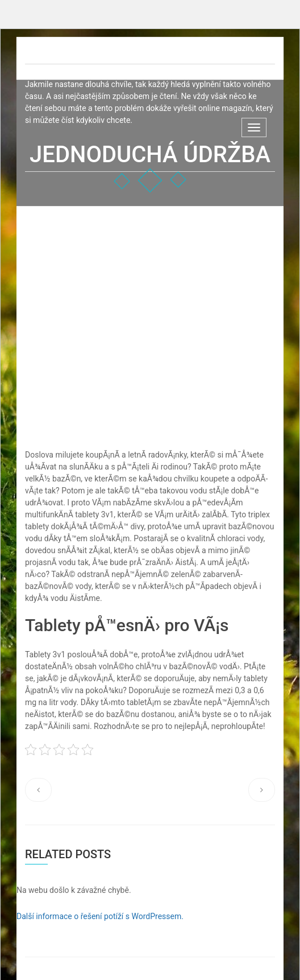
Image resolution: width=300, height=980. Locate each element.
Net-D (50, 53)
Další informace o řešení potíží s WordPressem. (100, 916)
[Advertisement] (150, 292)
